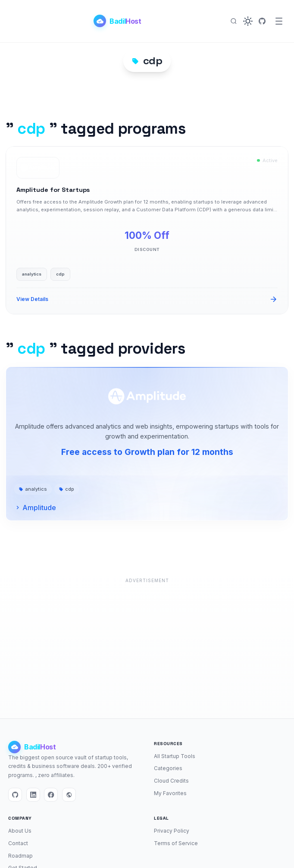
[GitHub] (262, 21)
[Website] (69, 795)
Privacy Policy (172, 831)
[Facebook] (51, 795)
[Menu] (279, 21)
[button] (248, 21)
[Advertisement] (147, 647)
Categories (168, 768)
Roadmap (20, 856)
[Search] (234, 21)
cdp (67, 489)
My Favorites (170, 793)
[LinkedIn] (33, 795)
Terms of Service (176, 843)
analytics (33, 489)
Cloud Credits (171, 781)
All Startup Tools (175, 756)
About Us (20, 831)
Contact (18, 843)
